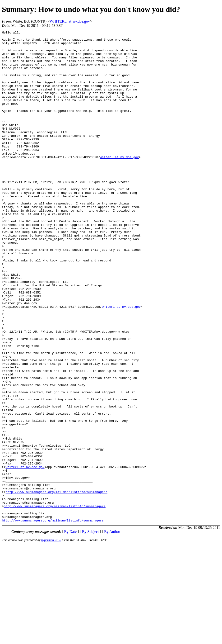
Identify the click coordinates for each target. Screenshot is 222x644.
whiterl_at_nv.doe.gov (119, 183)
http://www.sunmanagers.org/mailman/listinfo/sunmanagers (57, 584)
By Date (70, 630)
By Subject (90, 630)
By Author (112, 630)
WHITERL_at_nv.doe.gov (70, 21)
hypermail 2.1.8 (51, 638)
